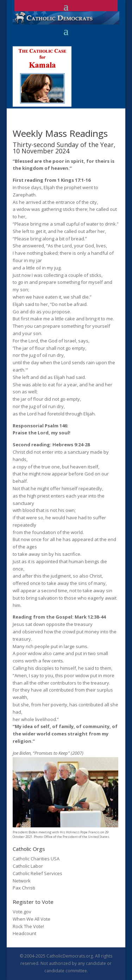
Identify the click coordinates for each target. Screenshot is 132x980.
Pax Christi (24, 888)
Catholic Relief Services (37, 873)
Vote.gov (22, 912)
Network (22, 881)
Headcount (24, 933)
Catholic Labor (28, 866)
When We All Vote (32, 919)
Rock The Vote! (28, 926)
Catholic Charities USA (36, 859)
